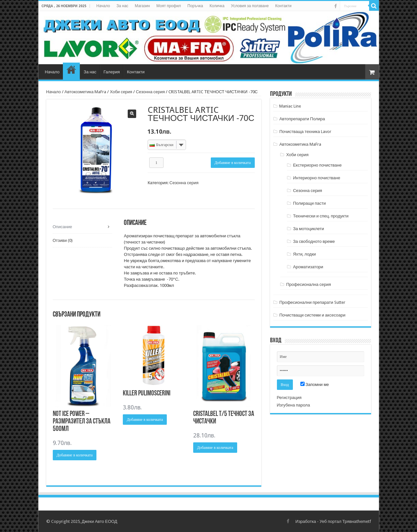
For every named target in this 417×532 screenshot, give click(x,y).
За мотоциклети (308, 229)
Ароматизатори (308, 267)
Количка (217, 6)
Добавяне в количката (233, 163)
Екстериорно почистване (317, 165)
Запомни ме (315, 384)
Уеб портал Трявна (338, 521)
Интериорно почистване (316, 178)
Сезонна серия (150, 92)
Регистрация (289, 398)
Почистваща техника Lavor (305, 132)
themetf (364, 521)
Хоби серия (121, 92)
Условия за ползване (250, 6)
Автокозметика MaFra (85, 92)
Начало (103, 6)
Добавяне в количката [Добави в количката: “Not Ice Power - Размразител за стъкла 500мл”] (75, 455)
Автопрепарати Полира (302, 119)
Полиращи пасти (309, 203)
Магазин (142, 6)
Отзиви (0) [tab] (63, 240)
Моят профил (169, 6)
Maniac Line (290, 106)
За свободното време (314, 241)
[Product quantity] (156, 163)
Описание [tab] (63, 227)
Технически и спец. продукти (321, 216)
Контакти (283, 6)
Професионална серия (308, 284)
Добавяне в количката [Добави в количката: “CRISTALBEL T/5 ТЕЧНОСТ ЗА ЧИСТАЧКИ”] (215, 448)
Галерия (112, 72)
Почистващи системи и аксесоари (312, 315)
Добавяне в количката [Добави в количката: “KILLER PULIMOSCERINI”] (145, 420)
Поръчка (195, 6)
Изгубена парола (294, 405)
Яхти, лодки (304, 254)
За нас (122, 6)
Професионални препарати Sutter (312, 302)
